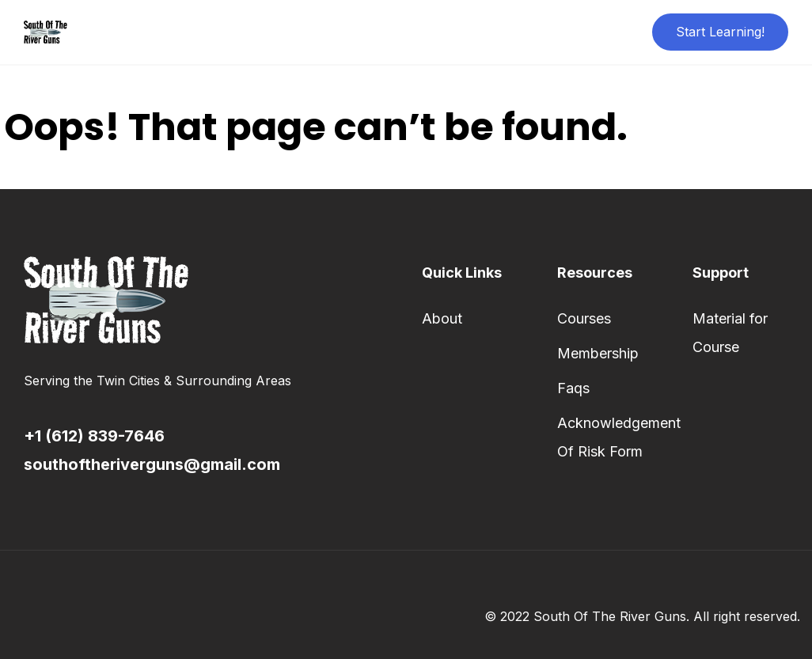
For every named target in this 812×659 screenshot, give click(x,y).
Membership (598, 353)
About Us (360, 32)
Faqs (573, 388)
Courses (584, 318)
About (442, 318)
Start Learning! (720, 32)
